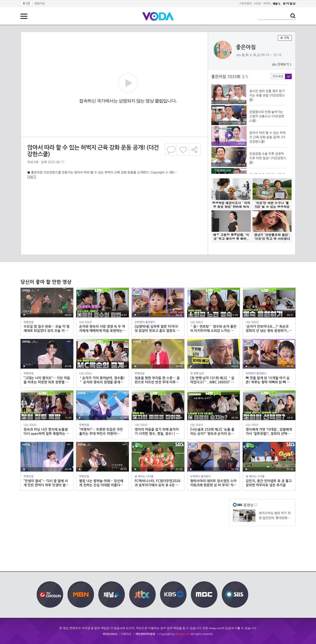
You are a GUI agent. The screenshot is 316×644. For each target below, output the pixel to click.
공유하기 (195, 149)
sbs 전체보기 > (282, 64)
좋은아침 (246, 47)
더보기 (32, 177)
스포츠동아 (245, 4)
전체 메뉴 (24, 16)
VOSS (258, 4)
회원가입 (40, 4)
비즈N (267, 4)
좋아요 (183, 149)
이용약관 (126, 634)
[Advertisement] (114, 197)
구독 (285, 38)
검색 (293, 16)
